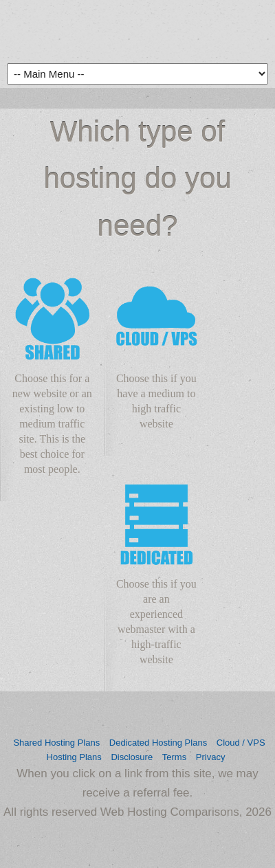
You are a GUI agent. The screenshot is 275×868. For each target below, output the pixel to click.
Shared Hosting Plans (56, 743)
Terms (174, 757)
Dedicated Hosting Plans (158, 743)
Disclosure (132, 757)
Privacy (211, 757)
